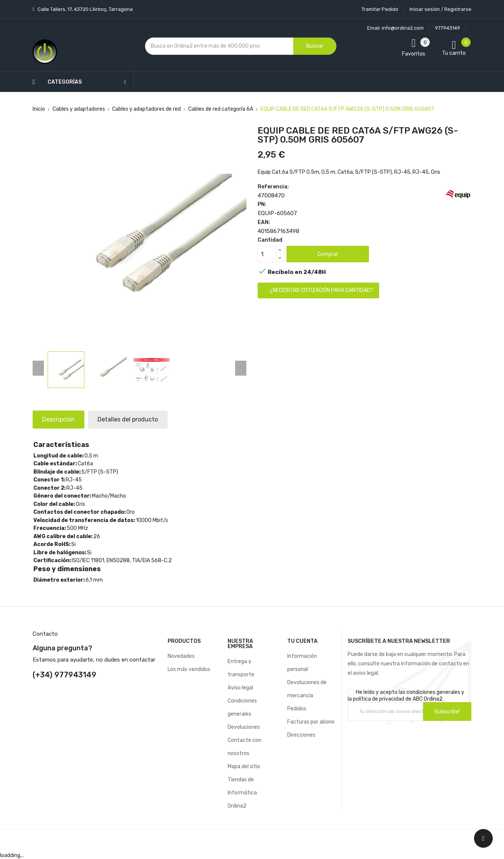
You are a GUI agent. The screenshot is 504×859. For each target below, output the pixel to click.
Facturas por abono (311, 722)
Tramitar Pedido (380, 9)
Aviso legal (240, 688)
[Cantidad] (267, 254)
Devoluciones (244, 727)
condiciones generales (433, 692)
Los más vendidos (189, 669)
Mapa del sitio (244, 766)
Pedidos (297, 709)
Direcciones (301, 735)
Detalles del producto (133, 419)
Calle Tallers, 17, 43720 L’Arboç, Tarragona (85, 9)
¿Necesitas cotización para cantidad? (321, 290)
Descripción (60, 419)
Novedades (181, 656)
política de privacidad (379, 699)
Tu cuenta (302, 641)
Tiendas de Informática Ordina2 (242, 793)
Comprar (328, 254)
